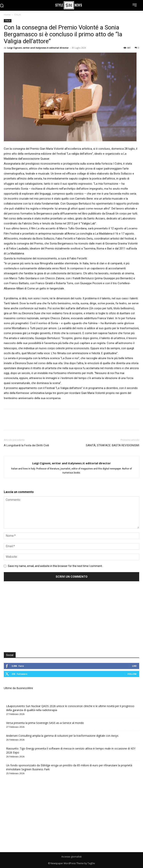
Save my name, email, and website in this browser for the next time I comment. (55, 566)
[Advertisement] (36, 617)
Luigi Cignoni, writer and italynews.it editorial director (38, 48)
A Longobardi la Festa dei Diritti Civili (26, 445)
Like (134, 666)
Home (7, 15)
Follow (132, 674)
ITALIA (17, 15)
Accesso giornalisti (71, 857)
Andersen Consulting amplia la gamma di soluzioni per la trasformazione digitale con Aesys (62, 736)
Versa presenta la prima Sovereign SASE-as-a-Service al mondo (45, 723)
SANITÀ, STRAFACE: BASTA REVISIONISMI (112, 445)
